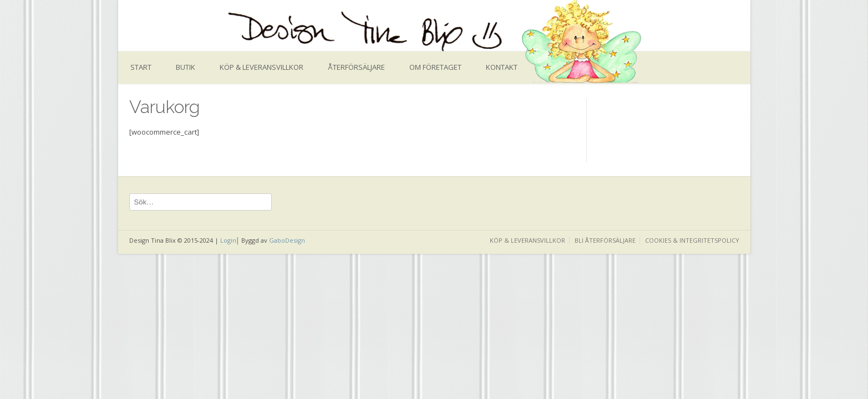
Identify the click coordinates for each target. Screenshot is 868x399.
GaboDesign (287, 240)
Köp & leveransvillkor (262, 67)
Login (228, 240)
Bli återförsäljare (605, 240)
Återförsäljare (356, 67)
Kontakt (502, 67)
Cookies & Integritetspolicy (692, 240)
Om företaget (435, 67)
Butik (186, 67)
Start (141, 67)
